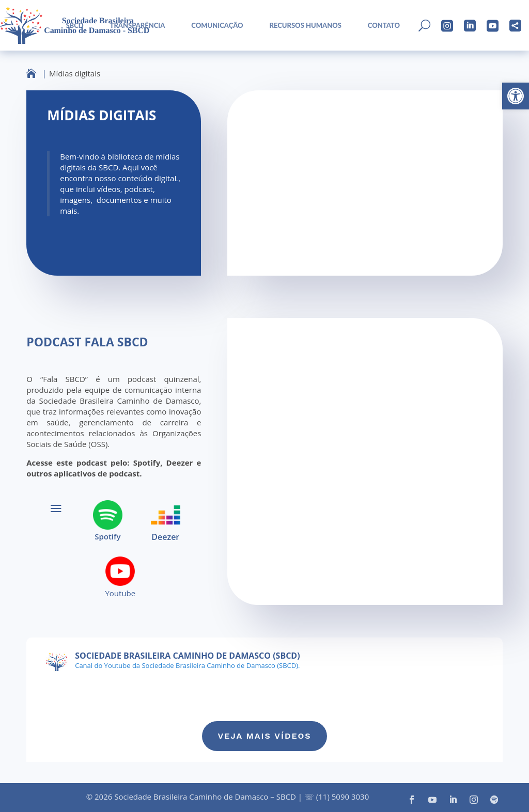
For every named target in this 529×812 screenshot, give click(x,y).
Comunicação (217, 26)
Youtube (120, 593)
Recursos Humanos (306, 26)
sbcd (74, 26)
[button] (516, 96)
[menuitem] (71, 26)
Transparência (138, 26)
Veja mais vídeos (264, 736)
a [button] (56, 509)
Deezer (165, 537)
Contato (384, 26)
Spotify (107, 537)
